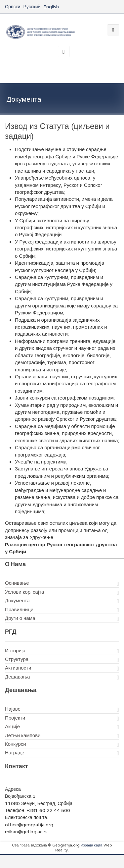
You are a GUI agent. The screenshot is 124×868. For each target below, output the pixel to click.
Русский (32, 7)
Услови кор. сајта (24, 592)
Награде (15, 753)
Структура (17, 659)
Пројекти (15, 718)
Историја (15, 651)
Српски (13, 7)
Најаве (13, 709)
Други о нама (20, 618)
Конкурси (16, 744)
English (51, 7)
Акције (12, 727)
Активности (18, 668)
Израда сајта (92, 845)
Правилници (19, 610)
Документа (17, 601)
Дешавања (18, 677)
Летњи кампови (23, 735)
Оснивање (17, 583)
